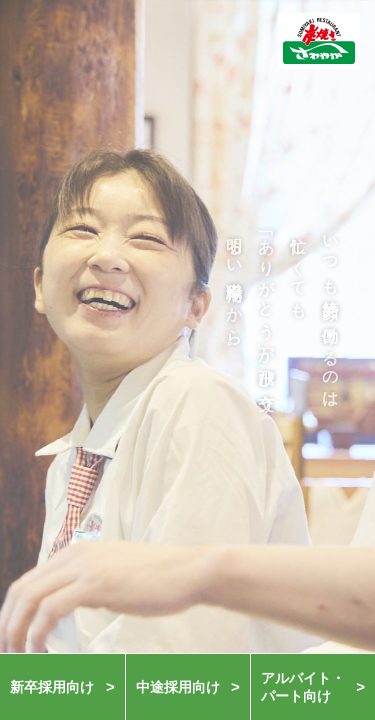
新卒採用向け (52, 687)
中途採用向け (178, 687)
